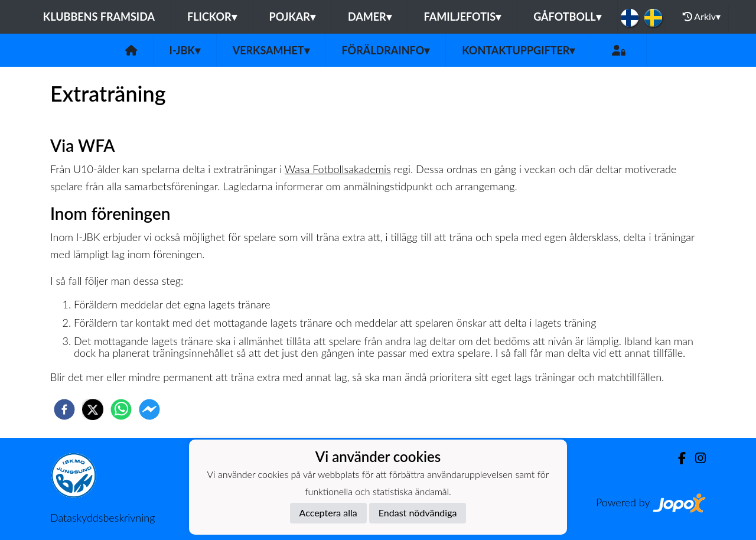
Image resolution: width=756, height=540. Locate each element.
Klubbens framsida (99, 17)
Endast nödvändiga (418, 513)
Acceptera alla (328, 513)
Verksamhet (271, 50)
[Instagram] (696, 458)
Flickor (212, 17)
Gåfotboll (567, 17)
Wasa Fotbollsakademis (338, 169)
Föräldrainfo (386, 50)
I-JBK (185, 50)
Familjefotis (463, 17)
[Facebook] (677, 458)
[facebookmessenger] (149, 409)
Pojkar (292, 17)
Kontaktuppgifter (518, 50)
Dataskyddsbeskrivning (102, 518)
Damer (370, 17)
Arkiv (702, 17)
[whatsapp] (121, 409)
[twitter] (93, 409)
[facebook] (64, 409)
